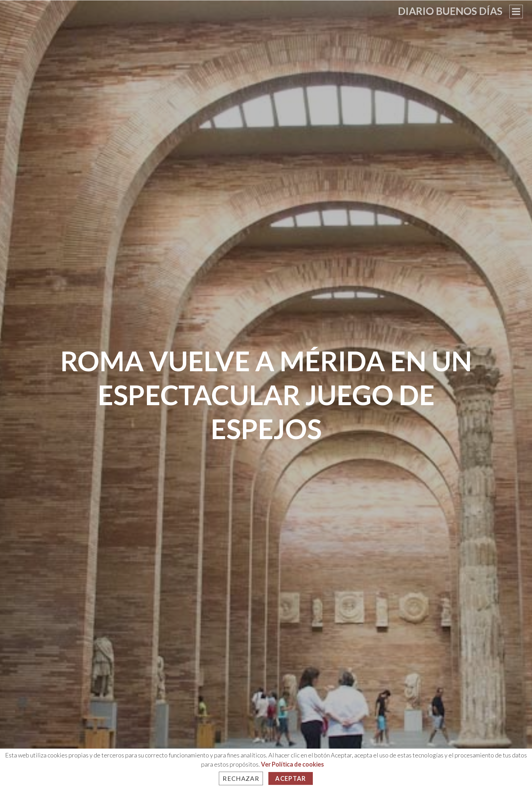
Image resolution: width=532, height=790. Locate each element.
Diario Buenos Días (450, 11)
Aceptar (290, 778)
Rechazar (241, 778)
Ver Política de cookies (292, 764)
